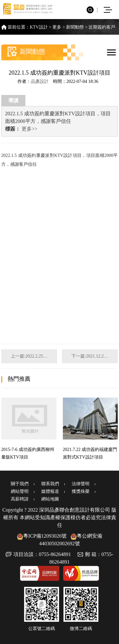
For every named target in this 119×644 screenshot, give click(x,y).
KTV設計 (39, 27)
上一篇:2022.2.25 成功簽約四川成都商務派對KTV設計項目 (34, 356)
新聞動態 (75, 27)
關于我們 (20, 484)
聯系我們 (50, 484)
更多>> (30, 129)
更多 (57, 27)
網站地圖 (50, 499)
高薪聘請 (20, 499)
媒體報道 (50, 491)
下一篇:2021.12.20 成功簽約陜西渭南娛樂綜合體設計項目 (95, 356)
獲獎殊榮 (81, 491)
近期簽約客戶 (102, 27)
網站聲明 (20, 491)
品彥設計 (40, 81)
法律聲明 (81, 484)
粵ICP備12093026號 (42, 536)
